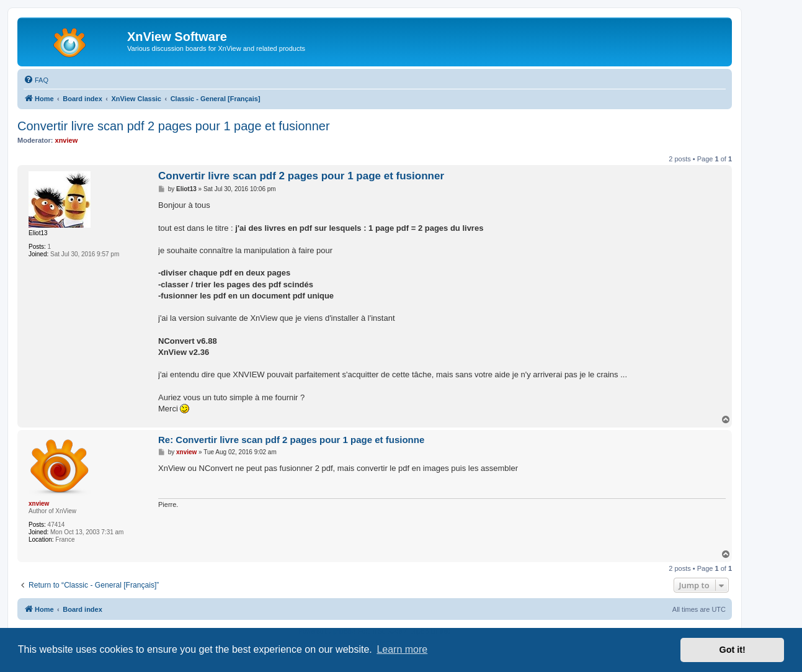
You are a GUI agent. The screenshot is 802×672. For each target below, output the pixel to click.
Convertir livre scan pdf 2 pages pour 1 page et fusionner (174, 126)
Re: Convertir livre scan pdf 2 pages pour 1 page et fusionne (291, 440)
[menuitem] (36, 80)
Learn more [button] (402, 649)
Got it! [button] (733, 650)
